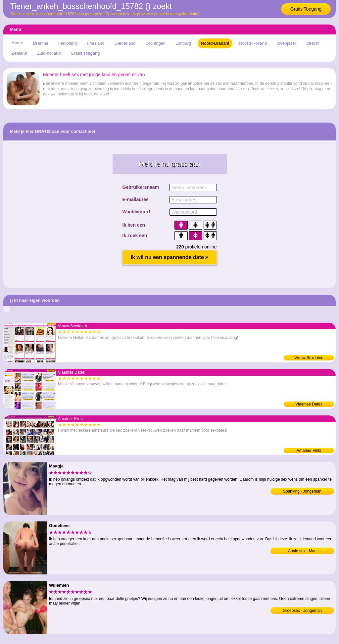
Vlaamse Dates (309, 404)
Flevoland (68, 43)
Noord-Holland (253, 43)
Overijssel (286, 43)
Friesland (96, 43)
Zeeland (19, 53)
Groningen (155, 43)
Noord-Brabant (215, 43)
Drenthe (41, 43)
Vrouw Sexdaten (309, 358)
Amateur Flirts (309, 451)
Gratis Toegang (306, 9)
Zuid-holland (49, 53)
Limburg (183, 43)
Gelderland (125, 43)
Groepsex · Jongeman (302, 611)
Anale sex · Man (302, 551)
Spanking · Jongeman (302, 491)
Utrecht (313, 43)
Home (17, 43)
